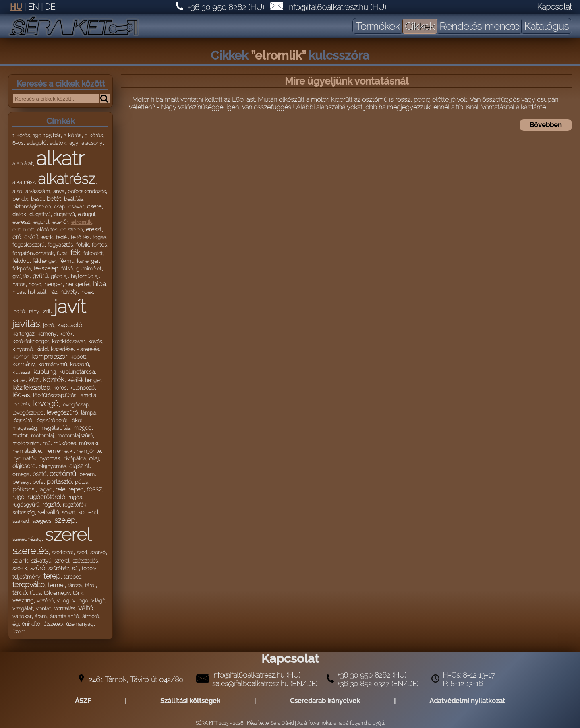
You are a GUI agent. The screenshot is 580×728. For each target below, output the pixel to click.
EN (33, 7)
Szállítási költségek (190, 701)
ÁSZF (83, 701)
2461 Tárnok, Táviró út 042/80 (136, 680)
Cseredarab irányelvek (325, 701)
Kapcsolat (554, 7)
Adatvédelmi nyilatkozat (467, 701)
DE (50, 7)
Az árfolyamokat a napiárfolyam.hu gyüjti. (341, 723)
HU (16, 7)
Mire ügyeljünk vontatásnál (347, 81)
